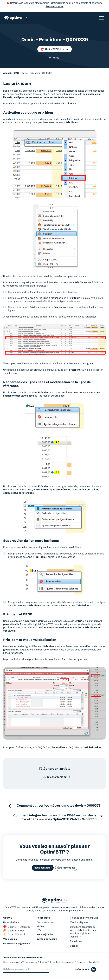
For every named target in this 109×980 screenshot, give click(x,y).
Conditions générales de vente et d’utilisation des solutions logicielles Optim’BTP (83, 923)
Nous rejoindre (45, 926)
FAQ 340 (42, 738)
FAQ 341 (73, 738)
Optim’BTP (9, 909)
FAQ (39, 921)
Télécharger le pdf (55, 768)
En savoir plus (55, 6)
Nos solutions (11, 914)
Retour (54, 49)
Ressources (43, 909)
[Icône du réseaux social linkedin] (94, 961)
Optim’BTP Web (14, 922)
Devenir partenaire (47, 931)
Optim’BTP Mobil (14, 926)
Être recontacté (66, 859)
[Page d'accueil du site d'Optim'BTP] (15, 16)
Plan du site (76, 933)
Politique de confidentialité (84, 909)
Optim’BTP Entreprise (55, 40)
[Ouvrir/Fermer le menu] (102, 16)
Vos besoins (10, 931)
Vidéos (40, 918)
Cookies (74, 937)
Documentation (45, 914)
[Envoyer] (47, 961)
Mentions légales (79, 914)
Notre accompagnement (17, 935)
